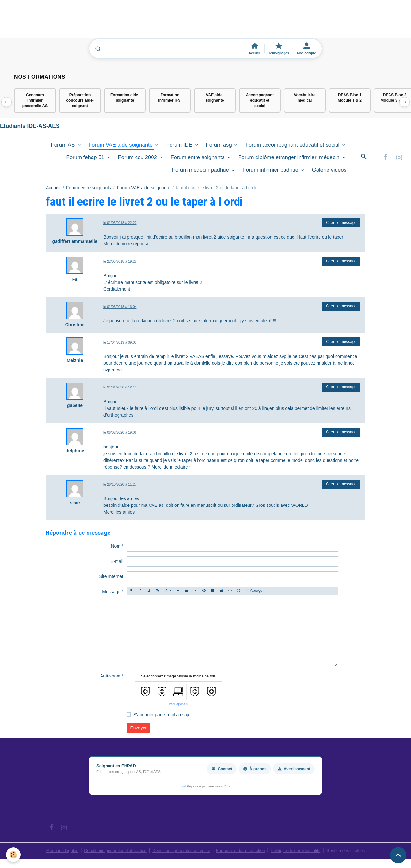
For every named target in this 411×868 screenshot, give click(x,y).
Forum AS (64, 146)
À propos (255, 770)
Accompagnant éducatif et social (260, 100)
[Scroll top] (398, 855)
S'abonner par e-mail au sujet (162, 716)
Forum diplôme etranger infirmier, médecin (290, 159)
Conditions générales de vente (180, 852)
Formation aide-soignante (125, 98)
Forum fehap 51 (86, 159)
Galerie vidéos (329, 171)
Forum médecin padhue (201, 171)
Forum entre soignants (199, 159)
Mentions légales (56, 852)
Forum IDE (180, 146)
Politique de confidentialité (299, 852)
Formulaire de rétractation (242, 852)
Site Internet (111, 578)
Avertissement (294, 770)
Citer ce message (341, 224)
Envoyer (139, 729)
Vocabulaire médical (305, 98)
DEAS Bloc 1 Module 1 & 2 (350, 98)
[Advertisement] (117, 22)
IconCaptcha (177, 706)
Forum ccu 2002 (138, 159)
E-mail (117, 563)
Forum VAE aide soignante (121, 146)
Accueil (53, 189)
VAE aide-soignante (215, 98)
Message (111, 593)
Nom (116, 548)
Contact (222, 770)
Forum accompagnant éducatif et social (293, 146)
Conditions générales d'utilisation (111, 852)
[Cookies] (14, 855)
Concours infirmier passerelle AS (35, 100)
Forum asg (220, 146)
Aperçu (254, 592)
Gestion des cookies (352, 852)
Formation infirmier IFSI (170, 98)
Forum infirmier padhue (271, 171)
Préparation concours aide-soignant (80, 100)
